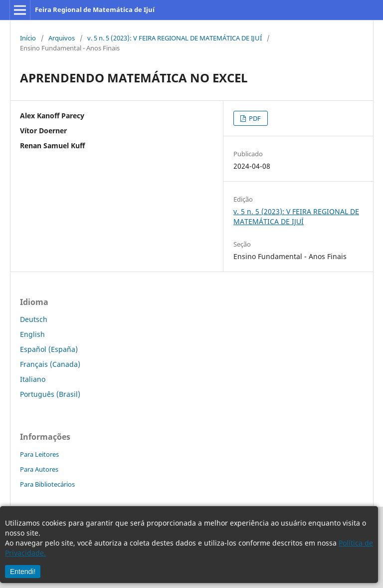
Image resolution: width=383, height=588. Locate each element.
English (32, 334)
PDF (254, 118)
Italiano (33, 379)
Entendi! (23, 572)
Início (28, 38)
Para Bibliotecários (47, 484)
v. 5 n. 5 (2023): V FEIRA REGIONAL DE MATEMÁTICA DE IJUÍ (175, 38)
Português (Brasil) (50, 394)
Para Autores (39, 469)
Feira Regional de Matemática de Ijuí (95, 9)
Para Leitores (39, 454)
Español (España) (49, 349)
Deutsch (34, 319)
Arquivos (62, 38)
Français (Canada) (50, 364)
